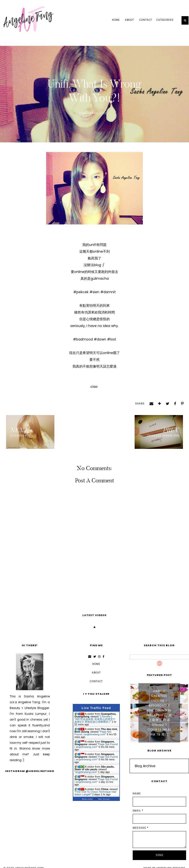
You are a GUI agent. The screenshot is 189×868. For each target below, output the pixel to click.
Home (116, 20)
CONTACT (146, 20)
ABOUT (129, 20)
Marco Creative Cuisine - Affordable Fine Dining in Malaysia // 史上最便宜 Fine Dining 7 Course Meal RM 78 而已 (159, 713)
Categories (165, 20)
